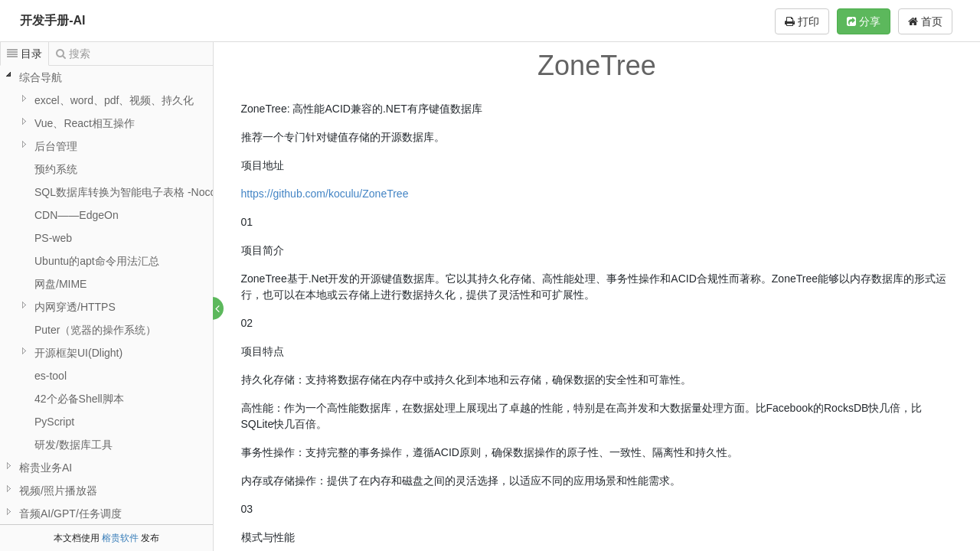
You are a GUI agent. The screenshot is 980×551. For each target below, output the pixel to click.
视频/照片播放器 (58, 491)
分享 (864, 21)
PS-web (53, 238)
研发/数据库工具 (73, 445)
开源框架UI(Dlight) (78, 353)
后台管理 (56, 146)
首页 (925, 21)
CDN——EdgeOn (77, 215)
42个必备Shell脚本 (79, 399)
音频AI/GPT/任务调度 (70, 514)
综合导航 (41, 77)
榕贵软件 (120, 538)
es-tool (51, 376)
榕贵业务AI (46, 468)
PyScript (54, 422)
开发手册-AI (52, 20)
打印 (802, 21)
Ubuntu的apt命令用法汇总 (97, 261)
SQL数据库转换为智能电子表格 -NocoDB (133, 192)
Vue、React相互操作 (85, 123)
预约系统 (56, 169)
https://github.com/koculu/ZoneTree (325, 194)
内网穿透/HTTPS (75, 307)
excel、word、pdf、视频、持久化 (114, 100)
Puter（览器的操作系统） (95, 330)
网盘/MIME (60, 284)
